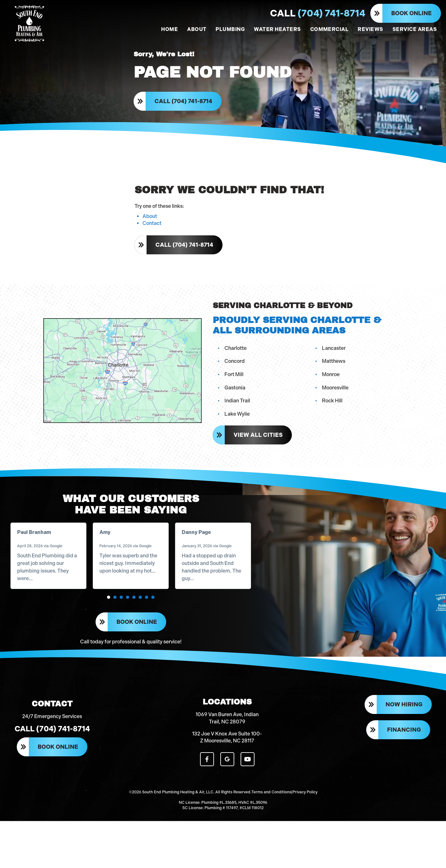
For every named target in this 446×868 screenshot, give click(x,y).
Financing (404, 789)
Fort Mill (236, 395)
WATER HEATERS (277, 29)
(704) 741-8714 (318, 13)
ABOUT (197, 29)
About (150, 239)
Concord (237, 381)
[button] (109, 636)
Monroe (333, 395)
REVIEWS (370, 29)
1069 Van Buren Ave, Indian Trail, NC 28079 (227, 776)
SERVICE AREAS (415, 29)
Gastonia (237, 408)
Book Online (411, 13)
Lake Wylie (240, 434)
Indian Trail (240, 421)
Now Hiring (404, 765)
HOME (170, 29)
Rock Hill (335, 421)
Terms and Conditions (271, 843)
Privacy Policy (305, 843)
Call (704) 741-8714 (186, 111)
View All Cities (261, 455)
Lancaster (336, 368)
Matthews (336, 381)
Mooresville (338, 408)
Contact (152, 246)
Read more (50, 610)
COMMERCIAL (330, 29)
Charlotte (238, 368)
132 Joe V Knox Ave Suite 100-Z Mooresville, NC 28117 (227, 795)
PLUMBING (230, 29)
